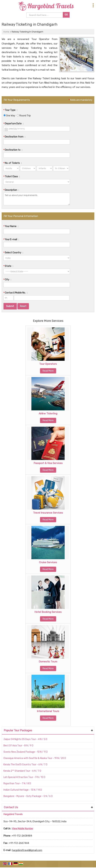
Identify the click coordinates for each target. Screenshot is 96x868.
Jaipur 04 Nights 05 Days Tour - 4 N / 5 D (25, 739)
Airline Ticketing (48, 414)
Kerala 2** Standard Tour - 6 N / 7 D (22, 771)
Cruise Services (48, 562)
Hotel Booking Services (48, 612)
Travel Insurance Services (48, 513)
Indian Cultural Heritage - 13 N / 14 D (23, 790)
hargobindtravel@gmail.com (27, 850)
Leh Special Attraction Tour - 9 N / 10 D (24, 777)
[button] (23, 829)
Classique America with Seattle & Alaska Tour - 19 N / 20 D (35, 758)
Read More (48, 371)
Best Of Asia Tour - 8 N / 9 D (18, 746)
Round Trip (24, 116)
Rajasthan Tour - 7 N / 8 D (17, 784)
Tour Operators (48, 364)
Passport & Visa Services (48, 463)
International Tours (48, 711)
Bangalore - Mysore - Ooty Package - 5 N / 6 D (28, 796)
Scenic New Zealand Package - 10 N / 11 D (26, 752)
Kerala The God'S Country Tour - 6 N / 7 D (25, 765)
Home (6, 32)
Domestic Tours (48, 662)
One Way (9, 116)
